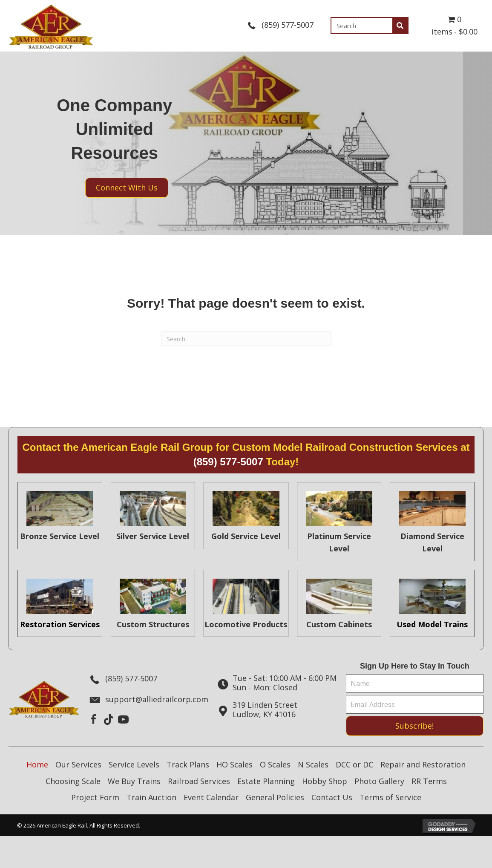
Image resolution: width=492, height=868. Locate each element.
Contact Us (332, 797)
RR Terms (429, 781)
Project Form (95, 797)
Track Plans (188, 764)
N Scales (313, 764)
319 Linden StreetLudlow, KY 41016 (265, 709)
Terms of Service (390, 797)
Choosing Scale (73, 781)
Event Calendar (211, 797)
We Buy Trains (134, 781)
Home (37, 764)
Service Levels (134, 764)
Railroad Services (199, 781)
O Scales (275, 764)
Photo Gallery (379, 781)
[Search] (246, 339)
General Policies (275, 797)
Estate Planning (266, 781)
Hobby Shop (325, 781)
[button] (94, 719)
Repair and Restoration (423, 764)
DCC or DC (354, 764)
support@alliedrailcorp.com (157, 699)
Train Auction (151, 797)
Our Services (78, 764)
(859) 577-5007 (288, 25)
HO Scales (234, 764)
